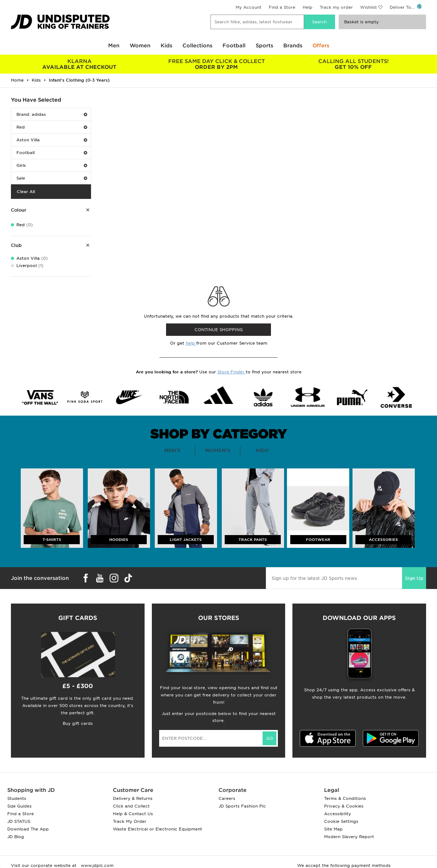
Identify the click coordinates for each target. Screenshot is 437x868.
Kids (166, 46)
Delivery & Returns (133, 798)
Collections (197, 46)
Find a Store (282, 7)
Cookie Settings (341, 821)
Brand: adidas (52, 114)
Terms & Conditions (345, 798)
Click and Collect (131, 806)
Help (308, 7)
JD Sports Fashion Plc (242, 806)
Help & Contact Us (133, 814)
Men (114, 46)
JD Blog (16, 837)
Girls (52, 165)
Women (140, 46)
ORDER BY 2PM (216, 64)
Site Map (333, 829)
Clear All (26, 192)
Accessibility (338, 814)
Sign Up (414, 578)
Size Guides (19, 806)
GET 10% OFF (353, 64)
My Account (249, 7)
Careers (227, 798)
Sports (264, 46)
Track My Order (130, 821)
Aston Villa (52, 140)
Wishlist (369, 7)
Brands (293, 46)
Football (234, 46)
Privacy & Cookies (344, 806)
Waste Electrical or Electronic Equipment (158, 829)
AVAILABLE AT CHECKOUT (79, 64)
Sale (52, 178)
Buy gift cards (78, 723)
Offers (321, 46)
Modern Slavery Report (349, 837)
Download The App (28, 829)
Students (17, 798)
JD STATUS (19, 821)
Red (52, 127)
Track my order (336, 7)
